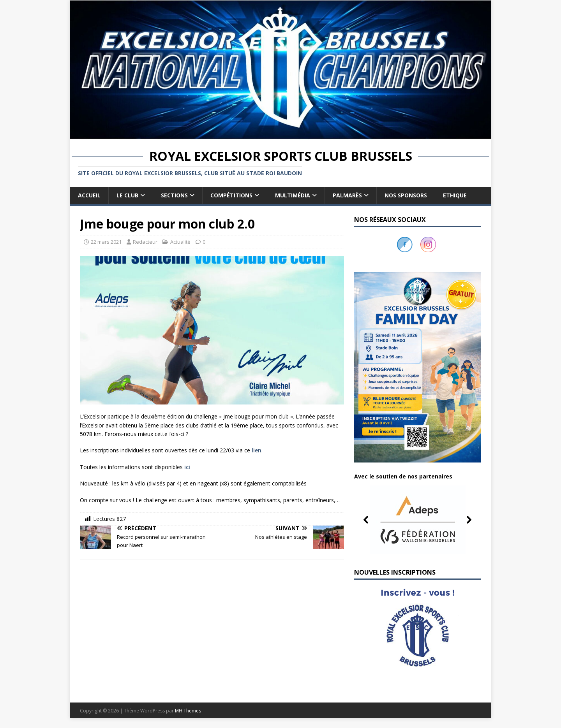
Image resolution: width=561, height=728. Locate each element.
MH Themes (188, 711)
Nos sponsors (406, 195)
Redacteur (145, 242)
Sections (174, 195)
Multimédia (293, 195)
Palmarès (347, 195)
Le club (127, 195)
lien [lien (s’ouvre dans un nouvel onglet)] (257, 450)
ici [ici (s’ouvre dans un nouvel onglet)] (187, 467)
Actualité (180, 242)
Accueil (89, 195)
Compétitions (231, 195)
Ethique (455, 195)
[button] (418, 520)
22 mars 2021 (106, 242)
